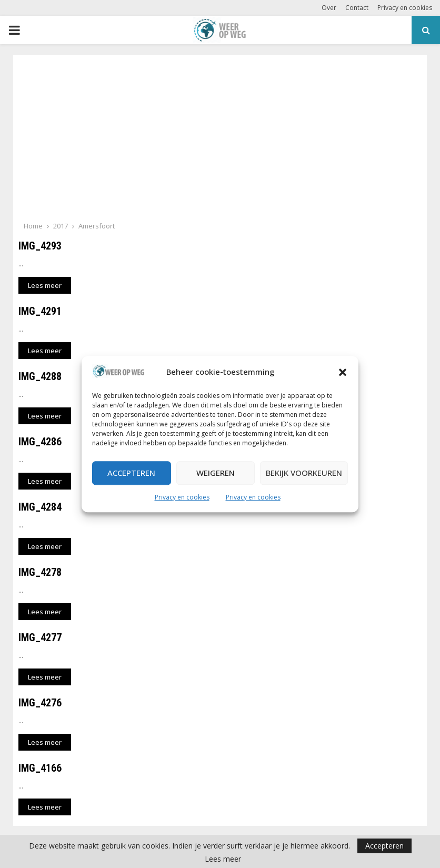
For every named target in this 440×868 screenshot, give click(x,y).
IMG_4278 (40, 572)
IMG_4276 (40, 703)
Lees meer (223, 859)
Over (329, 8)
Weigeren (216, 473)
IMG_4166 (40, 768)
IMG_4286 (40, 442)
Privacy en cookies (182, 497)
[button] (343, 372)
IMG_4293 (40, 246)
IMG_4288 (40, 376)
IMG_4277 (40, 637)
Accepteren (131, 473)
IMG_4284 (40, 507)
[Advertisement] (220, 141)
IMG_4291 (40, 311)
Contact (357, 8)
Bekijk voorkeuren (304, 473)
